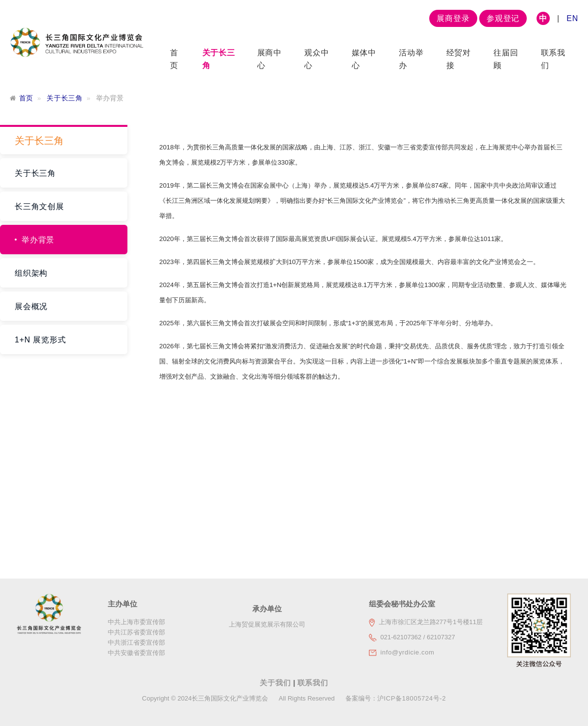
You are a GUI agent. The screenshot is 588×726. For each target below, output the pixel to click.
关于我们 (276, 683)
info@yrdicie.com (407, 652)
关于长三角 (64, 98)
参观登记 (503, 18)
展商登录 (453, 18)
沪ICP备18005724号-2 (412, 698)
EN (572, 18)
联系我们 (313, 683)
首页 (26, 98)
